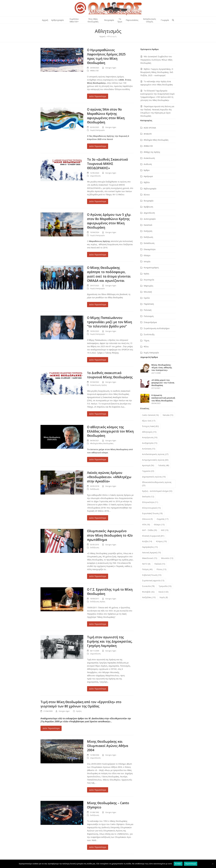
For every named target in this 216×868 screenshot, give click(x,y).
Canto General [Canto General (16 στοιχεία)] (150, 415)
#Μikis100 (94, 71)
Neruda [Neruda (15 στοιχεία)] (168, 415)
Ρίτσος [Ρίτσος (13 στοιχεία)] (161, 569)
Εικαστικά (148, 225)
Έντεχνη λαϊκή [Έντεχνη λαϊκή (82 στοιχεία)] (150, 426)
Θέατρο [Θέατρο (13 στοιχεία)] (159, 525)
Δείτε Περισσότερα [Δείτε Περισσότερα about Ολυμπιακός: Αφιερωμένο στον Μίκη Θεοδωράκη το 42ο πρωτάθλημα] (98, 576)
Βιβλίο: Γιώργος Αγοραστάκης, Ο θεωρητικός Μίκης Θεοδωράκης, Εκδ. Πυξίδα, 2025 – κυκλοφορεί (157, 72)
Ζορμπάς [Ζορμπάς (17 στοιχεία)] (163, 519)
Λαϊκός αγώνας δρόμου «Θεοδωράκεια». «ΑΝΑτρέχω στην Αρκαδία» (109, 477)
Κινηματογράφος (151, 268)
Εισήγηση (148, 231)
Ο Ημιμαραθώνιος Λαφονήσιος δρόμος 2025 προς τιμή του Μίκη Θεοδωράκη (106, 56)
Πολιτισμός (149, 316)
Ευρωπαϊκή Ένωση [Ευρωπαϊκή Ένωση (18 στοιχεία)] (152, 513)
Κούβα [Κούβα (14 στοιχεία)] (147, 541)
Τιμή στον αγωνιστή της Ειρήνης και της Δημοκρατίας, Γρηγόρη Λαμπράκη (110, 641)
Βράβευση (148, 207)
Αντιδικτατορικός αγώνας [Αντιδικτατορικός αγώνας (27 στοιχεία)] (155, 454)
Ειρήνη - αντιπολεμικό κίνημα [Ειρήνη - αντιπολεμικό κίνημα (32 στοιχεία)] (157, 491)
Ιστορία (147, 261)
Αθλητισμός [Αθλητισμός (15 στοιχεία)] (149, 432)
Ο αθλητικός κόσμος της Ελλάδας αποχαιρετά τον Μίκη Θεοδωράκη (110, 431)
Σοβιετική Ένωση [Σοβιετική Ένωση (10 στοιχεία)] (152, 575)
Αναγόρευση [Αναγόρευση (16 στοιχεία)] (150, 437)
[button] (173, 20)
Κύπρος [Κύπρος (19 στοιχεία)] (161, 541)
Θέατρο (147, 255)
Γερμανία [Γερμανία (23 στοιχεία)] (148, 471)
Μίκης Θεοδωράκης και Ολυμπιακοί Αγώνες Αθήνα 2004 (108, 746)
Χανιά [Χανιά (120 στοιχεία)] (163, 592)
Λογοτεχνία (149, 280)
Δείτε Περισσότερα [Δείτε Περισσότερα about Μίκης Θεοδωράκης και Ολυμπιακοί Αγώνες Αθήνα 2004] (98, 790)
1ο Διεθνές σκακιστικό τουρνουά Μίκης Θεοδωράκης (110, 375)
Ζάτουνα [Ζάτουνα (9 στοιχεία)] (147, 519)
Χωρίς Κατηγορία (97, 130)
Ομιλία (147, 298)
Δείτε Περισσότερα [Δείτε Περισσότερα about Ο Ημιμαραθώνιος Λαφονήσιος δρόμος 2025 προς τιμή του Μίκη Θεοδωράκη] (98, 96)
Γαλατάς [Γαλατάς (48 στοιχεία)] (164, 465)
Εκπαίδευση (149, 243)
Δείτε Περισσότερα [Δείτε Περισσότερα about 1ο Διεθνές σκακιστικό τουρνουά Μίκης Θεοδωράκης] (98, 414)
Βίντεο (147, 195)
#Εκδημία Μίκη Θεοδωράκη (102, 443)
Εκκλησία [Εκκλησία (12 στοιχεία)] (148, 497)
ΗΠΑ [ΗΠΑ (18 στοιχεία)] (146, 525)
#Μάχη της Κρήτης (152, 152)
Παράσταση (149, 304)
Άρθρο (147, 170)
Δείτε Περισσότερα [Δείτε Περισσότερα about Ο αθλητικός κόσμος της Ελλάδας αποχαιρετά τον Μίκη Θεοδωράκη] (98, 459)
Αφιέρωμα (148, 176)
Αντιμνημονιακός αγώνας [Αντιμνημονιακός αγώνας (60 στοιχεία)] (155, 460)
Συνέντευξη (149, 334)
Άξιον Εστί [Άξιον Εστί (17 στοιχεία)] (149, 421)
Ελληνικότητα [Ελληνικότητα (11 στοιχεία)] (150, 502)
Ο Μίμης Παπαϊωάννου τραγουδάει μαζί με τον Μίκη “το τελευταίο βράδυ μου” (110, 322)
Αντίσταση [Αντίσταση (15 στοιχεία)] (149, 449)
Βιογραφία (148, 201)
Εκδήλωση (95, 489)
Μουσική (148, 292)
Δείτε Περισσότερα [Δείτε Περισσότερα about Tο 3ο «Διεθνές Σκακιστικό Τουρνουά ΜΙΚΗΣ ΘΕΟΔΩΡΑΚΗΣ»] (98, 201)
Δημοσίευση (95, 176)
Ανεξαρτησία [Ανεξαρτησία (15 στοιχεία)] (150, 443)
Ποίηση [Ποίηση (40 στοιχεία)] (147, 569)
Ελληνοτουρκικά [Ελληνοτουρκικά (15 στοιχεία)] (151, 508)
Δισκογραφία (150, 219)
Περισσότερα (191, 864)
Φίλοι (146, 347)
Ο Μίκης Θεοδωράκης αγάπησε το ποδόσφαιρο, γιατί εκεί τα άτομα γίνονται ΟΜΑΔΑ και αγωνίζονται (109, 274)
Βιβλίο (147, 182)
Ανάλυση (148, 164)
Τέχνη (146, 340)
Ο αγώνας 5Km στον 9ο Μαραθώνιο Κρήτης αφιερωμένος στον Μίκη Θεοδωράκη (106, 116)
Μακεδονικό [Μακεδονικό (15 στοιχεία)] (150, 558)
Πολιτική (148, 310)
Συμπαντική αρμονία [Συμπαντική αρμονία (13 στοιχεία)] (153, 580)
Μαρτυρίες (148, 286)
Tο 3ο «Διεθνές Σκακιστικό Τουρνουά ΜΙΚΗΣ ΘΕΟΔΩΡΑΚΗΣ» (108, 164)
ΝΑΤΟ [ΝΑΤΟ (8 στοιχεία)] (146, 564)
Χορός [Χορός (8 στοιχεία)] (164, 597)
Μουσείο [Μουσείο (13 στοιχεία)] (167, 558)
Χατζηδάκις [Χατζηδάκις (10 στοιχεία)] (149, 597)
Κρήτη (104, 385)
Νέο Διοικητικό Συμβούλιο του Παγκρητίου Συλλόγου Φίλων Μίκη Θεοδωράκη (156, 60)
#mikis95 (148, 134)
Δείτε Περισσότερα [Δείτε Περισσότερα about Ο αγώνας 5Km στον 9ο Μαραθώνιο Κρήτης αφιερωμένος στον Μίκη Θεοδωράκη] (98, 146)
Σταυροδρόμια (150, 322)
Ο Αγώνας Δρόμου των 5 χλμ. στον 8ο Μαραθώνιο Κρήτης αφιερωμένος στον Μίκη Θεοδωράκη (109, 221)
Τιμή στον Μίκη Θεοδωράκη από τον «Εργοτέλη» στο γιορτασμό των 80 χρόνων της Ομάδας (81, 704)
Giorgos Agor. (111, 68)
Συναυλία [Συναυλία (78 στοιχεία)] (148, 586)
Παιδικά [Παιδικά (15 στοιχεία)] (160, 564)
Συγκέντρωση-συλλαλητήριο (157, 328)
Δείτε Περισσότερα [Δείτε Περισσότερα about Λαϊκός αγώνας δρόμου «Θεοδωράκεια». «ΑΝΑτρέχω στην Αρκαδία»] (98, 518)
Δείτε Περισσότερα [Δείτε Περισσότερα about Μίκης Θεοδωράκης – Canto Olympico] (98, 847)
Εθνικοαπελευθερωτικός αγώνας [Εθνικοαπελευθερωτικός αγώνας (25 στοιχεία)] (157, 484)
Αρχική (102, 36)
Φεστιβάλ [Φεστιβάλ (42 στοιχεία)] (148, 592)
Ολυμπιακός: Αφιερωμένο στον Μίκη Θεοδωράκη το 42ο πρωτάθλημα (110, 535)
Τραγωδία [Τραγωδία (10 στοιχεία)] (165, 586)
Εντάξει (178, 864)
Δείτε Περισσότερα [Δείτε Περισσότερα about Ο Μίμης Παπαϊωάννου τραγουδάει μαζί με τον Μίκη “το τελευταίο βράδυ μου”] (98, 360)
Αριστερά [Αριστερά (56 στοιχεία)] (148, 465)
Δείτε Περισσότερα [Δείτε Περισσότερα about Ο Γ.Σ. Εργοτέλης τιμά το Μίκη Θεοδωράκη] (98, 624)
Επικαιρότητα (150, 249)
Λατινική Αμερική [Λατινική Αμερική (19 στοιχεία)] (151, 552)
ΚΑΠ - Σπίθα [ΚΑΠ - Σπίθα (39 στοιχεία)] (150, 530)
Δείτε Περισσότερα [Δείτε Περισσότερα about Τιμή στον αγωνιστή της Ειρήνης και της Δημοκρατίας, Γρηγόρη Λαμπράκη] (98, 689)
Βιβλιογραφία (150, 189)
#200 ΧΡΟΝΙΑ (150, 128)
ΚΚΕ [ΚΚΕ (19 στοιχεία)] (165, 530)
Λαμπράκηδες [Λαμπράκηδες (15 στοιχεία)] (150, 547)
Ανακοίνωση (95, 385)
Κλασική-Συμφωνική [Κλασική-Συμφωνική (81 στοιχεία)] (153, 536)
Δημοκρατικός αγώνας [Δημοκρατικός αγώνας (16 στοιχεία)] (154, 477)
